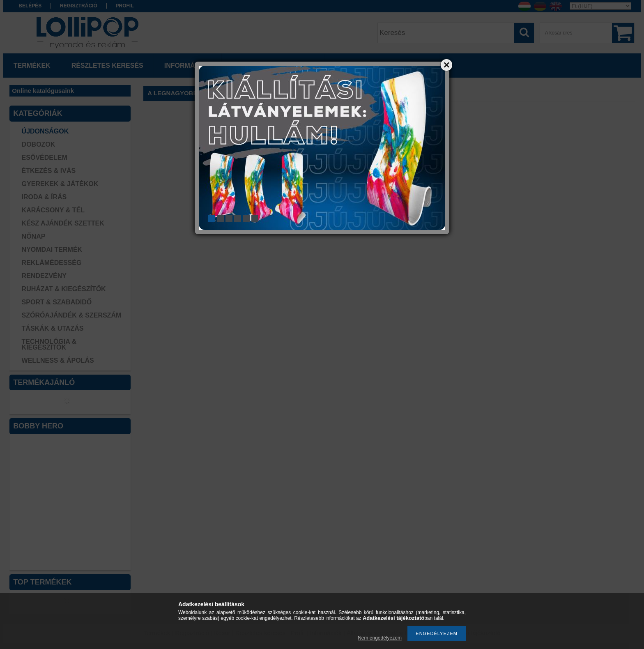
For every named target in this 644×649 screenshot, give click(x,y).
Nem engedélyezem (380, 638)
